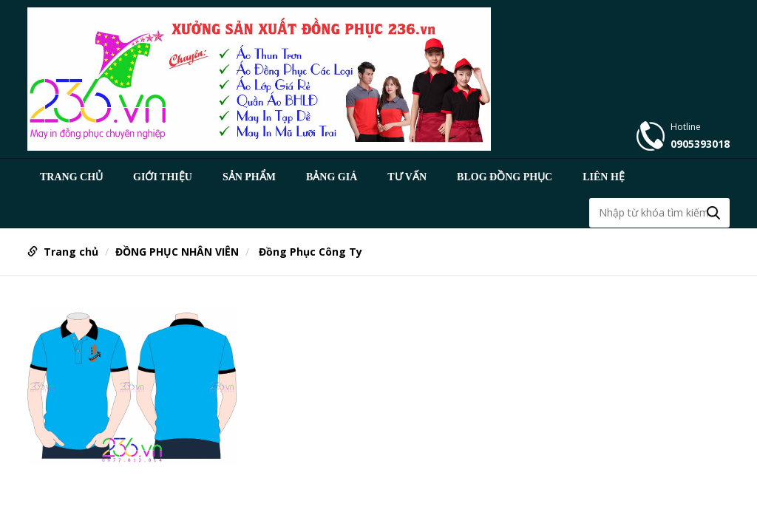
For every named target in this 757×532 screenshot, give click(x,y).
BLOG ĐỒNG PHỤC (505, 177)
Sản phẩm (249, 177)
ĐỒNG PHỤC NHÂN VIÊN (177, 252)
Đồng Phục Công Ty (309, 252)
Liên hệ (604, 177)
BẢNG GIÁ (332, 177)
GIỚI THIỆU (163, 177)
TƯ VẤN (407, 177)
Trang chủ (71, 177)
